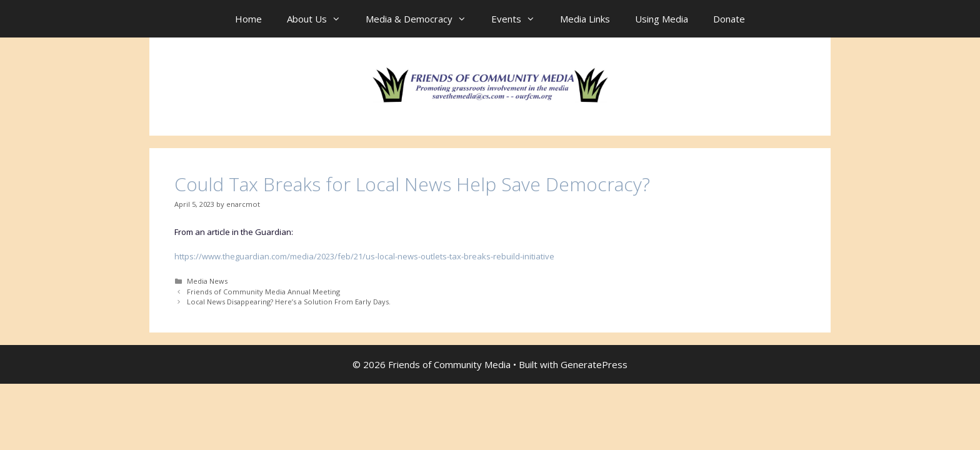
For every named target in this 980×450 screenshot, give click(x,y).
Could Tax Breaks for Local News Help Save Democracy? (412, 184)
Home (248, 19)
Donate (729, 19)
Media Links (585, 19)
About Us (320, 19)
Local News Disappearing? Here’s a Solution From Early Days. (289, 302)
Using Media (662, 19)
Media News (207, 281)
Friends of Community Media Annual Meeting (263, 292)
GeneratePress (594, 364)
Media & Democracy (422, 19)
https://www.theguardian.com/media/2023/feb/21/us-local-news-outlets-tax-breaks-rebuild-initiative (364, 256)
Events (519, 19)
